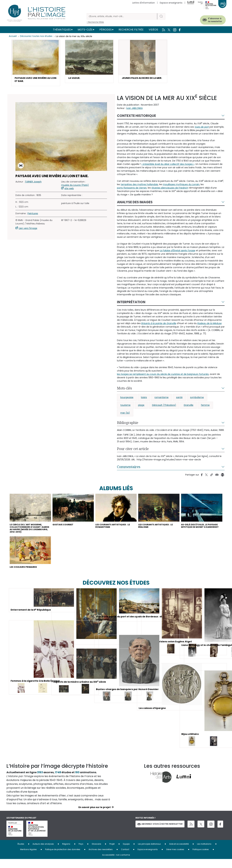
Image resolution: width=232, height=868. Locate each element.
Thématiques (62, 30)
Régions (66, 853)
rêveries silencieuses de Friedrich (170, 189)
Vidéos (153, 30)
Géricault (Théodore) (164, 407)
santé (179, 399)
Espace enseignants (171, 3)
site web (69, 190)
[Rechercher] (122, 16)
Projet (112, 853)
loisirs (144, 399)
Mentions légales (28, 858)
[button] (36, 64)
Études (21, 853)
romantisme (162, 399)
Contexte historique (136, 117)
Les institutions (204, 853)
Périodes (106, 30)
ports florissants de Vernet (132, 189)
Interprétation (131, 304)
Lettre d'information (144, 3)
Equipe (126, 853)
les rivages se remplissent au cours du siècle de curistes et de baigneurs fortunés (163, 376)
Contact (125, 858)
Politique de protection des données (63, 858)
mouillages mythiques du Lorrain (181, 186)
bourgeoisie (127, 399)
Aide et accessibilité (179, 853)
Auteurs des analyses (43, 853)
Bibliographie (128, 424)
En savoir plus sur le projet (95, 816)
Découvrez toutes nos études (37, 36)
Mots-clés (85, 30)
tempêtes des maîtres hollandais (139, 186)
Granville (188, 407)
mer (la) (125, 414)
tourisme (125, 407)
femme (205, 407)
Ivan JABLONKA (134, 110)
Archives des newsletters (101, 858)
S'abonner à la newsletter (210, 19)
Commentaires (129, 468)
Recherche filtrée (131, 30)
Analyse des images (135, 204)
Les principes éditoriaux (149, 853)
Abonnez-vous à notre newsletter (160, 833)
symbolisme (197, 399)
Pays (81, 853)
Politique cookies (201, 858)
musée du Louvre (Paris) (75, 187)
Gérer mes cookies (175, 858)
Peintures (33, 215)
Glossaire (96, 853)
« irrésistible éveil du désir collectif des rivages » (168, 166)
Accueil (13, 36)
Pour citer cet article (133, 450)
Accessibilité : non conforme (116, 864)
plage (141, 407)
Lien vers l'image (28, 230)
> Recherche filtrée (95, 22)
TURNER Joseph (33, 183)
